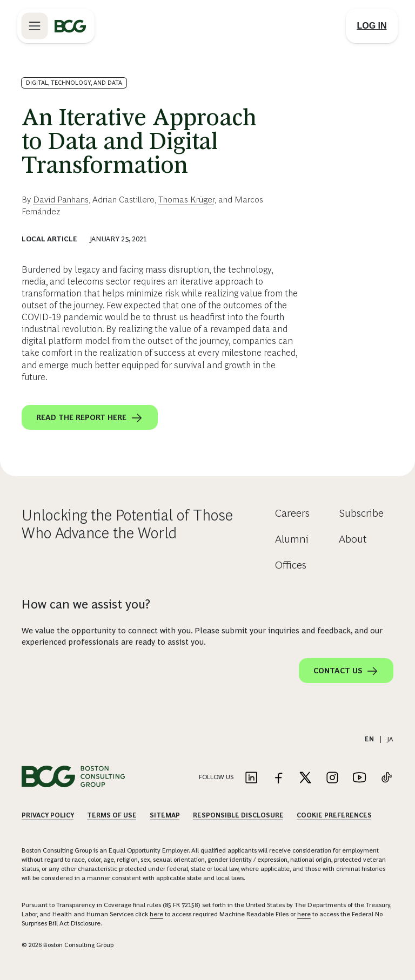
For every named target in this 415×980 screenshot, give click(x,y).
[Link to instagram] (332, 778)
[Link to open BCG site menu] (35, 26)
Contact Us (346, 671)
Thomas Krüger (186, 200)
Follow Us (216, 777)
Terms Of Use (112, 815)
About (353, 539)
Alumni (292, 539)
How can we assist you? (86, 604)
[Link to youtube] (359, 778)
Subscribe (361, 513)
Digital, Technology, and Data (74, 83)
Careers (292, 513)
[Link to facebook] (278, 778)
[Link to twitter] (305, 778)
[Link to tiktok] (386, 778)
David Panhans (61, 200)
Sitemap (165, 815)
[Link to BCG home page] (70, 26)
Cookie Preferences (334, 815)
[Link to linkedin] (251, 778)
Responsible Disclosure (238, 815)
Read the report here (90, 418)
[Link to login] (372, 26)
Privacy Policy (48, 815)
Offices (291, 565)
